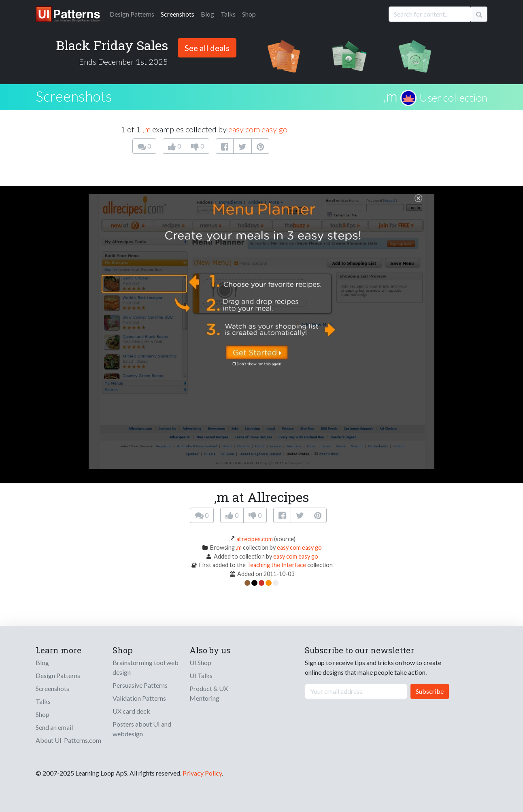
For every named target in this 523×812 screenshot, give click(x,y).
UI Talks (201, 675)
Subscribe (430, 691)
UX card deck (131, 711)
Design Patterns (58, 675)
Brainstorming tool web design (146, 667)
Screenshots (178, 14)
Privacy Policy (202, 773)
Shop (249, 14)
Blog (207, 14)
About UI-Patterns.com (68, 740)
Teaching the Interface (276, 565)
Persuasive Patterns (140, 685)
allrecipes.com (255, 539)
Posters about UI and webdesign (142, 729)
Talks (228, 14)
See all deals (207, 48)
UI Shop (200, 662)
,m (390, 96)
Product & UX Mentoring (209, 693)
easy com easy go (258, 129)
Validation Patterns (139, 698)
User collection (453, 98)
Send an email (54, 727)
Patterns (132, 14)
